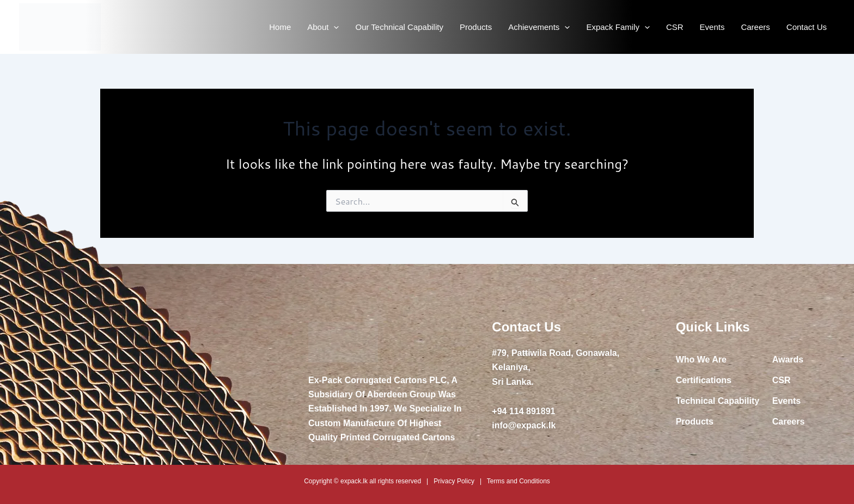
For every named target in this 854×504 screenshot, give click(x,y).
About (323, 27)
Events (712, 27)
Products (476, 27)
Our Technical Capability (399, 27)
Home (280, 27)
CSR (675, 27)
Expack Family (618, 27)
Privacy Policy (454, 481)
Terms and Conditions (518, 481)
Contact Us (807, 27)
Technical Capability (718, 401)
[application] (334, 27)
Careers (755, 27)
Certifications (704, 380)
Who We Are (701, 359)
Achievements (539, 27)
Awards (788, 359)
